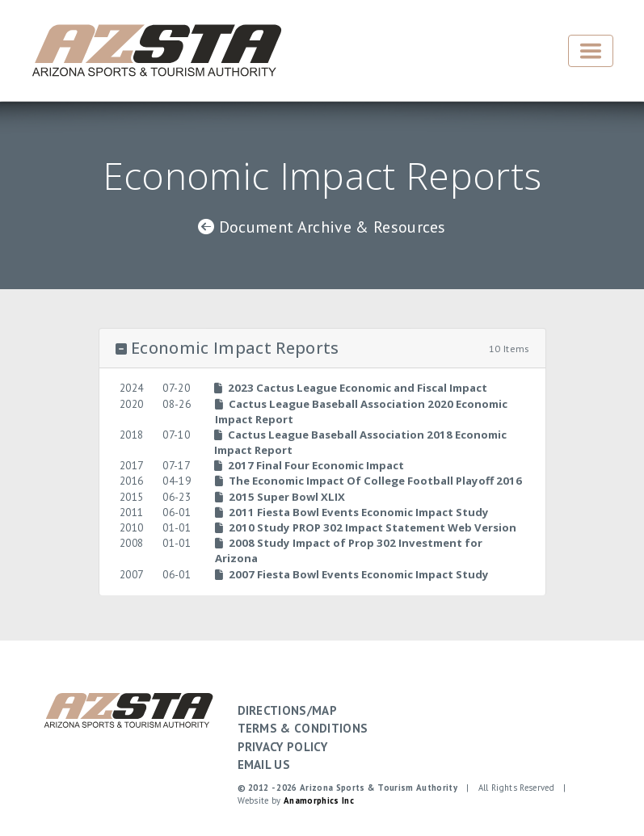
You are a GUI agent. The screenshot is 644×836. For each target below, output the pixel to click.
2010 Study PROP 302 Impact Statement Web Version (366, 527)
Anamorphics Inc (319, 800)
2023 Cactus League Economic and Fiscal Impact (351, 388)
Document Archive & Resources (322, 227)
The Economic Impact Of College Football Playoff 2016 (368, 481)
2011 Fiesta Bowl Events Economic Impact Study (352, 512)
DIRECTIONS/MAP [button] (287, 710)
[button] (322, 349)
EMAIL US (264, 765)
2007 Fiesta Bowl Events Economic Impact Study (352, 574)
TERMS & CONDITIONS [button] (303, 728)
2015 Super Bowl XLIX (280, 497)
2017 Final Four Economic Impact (309, 465)
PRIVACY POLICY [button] (282, 747)
